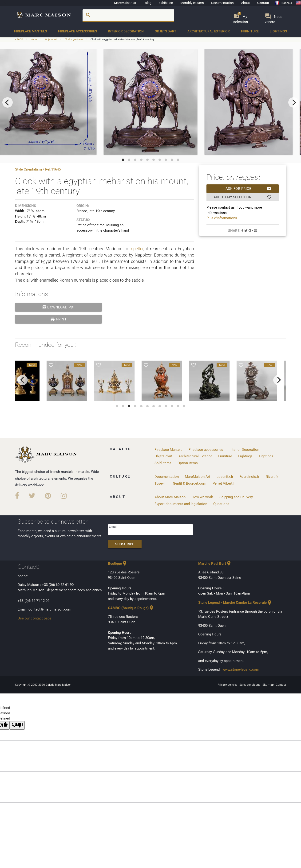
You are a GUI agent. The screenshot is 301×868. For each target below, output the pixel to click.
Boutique (118, 564)
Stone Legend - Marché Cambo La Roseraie (235, 603)
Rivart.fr (272, 477)
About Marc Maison (170, 497)
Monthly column (192, 3)
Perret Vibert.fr (224, 483)
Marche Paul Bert (215, 564)
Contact (263, 3)
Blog (148, 3)
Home (34, 39)
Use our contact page (34, 618)
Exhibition (166, 3)
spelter (137, 249)
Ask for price (249, 189)
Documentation (222, 3)
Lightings (278, 31)
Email (113, 526)
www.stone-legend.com (241, 669)
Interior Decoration (126, 31)
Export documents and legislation (181, 504)
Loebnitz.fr (225, 477)
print (58, 319)
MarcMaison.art (126, 3)
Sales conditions (250, 685)
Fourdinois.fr (249, 477)
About (246, 3)
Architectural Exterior (209, 31)
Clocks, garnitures (74, 39)
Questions (221, 504)
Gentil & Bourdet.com (190, 483)
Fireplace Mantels (30, 31)
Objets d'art (166, 31)
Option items (188, 463)
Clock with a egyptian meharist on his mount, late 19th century (122, 39)
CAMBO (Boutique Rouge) (131, 608)
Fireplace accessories (77, 31)
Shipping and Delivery (236, 497)
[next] (293, 102)
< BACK (19, 39)
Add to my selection (242, 197)
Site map (268, 685)
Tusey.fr (161, 483)
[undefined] (17, 726)
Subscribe (125, 544)
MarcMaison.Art (198, 477)
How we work (202, 497)
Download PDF (59, 307)
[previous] (8, 102)
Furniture (250, 31)
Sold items (163, 463)
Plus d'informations (222, 218)
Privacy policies (228, 685)
